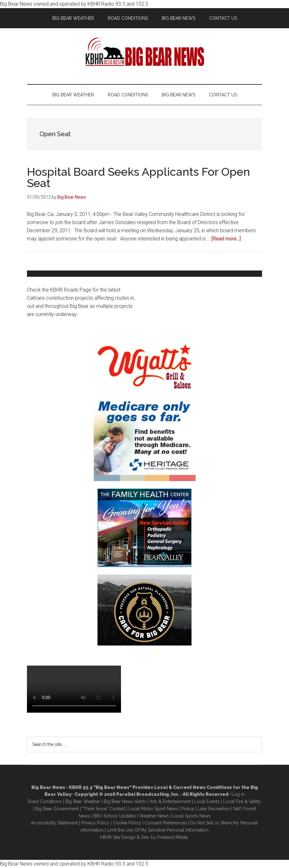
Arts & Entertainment (170, 801)
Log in (238, 794)
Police (188, 809)
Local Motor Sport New (152, 809)
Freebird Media (173, 837)
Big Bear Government (57, 809)
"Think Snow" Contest (104, 809)
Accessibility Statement (54, 823)
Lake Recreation (214, 809)
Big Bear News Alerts (125, 801)
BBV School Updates (115, 816)
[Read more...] (226, 239)
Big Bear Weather (83, 801)
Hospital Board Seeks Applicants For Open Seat (139, 177)
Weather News (154, 816)
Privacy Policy (95, 823)
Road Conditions (45, 801)
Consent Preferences (166, 823)
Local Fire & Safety (242, 801)
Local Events (207, 801)
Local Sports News (192, 816)
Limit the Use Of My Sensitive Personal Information (158, 830)
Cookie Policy (127, 823)
